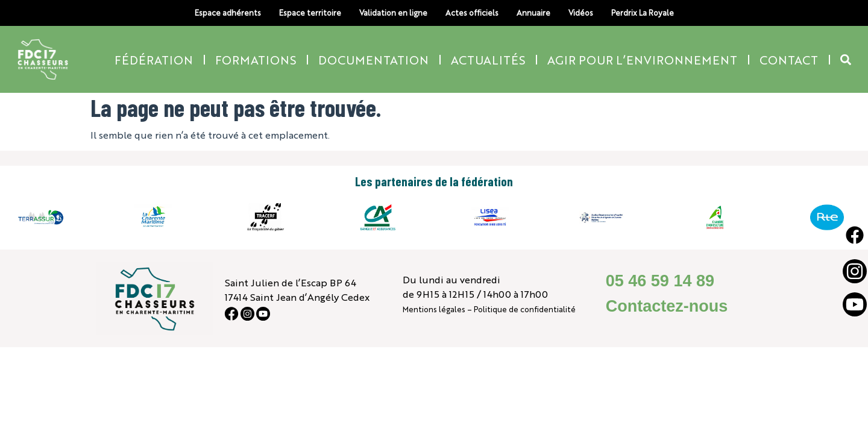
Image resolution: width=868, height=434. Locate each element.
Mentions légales (434, 309)
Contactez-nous (667, 306)
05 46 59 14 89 (660, 281)
